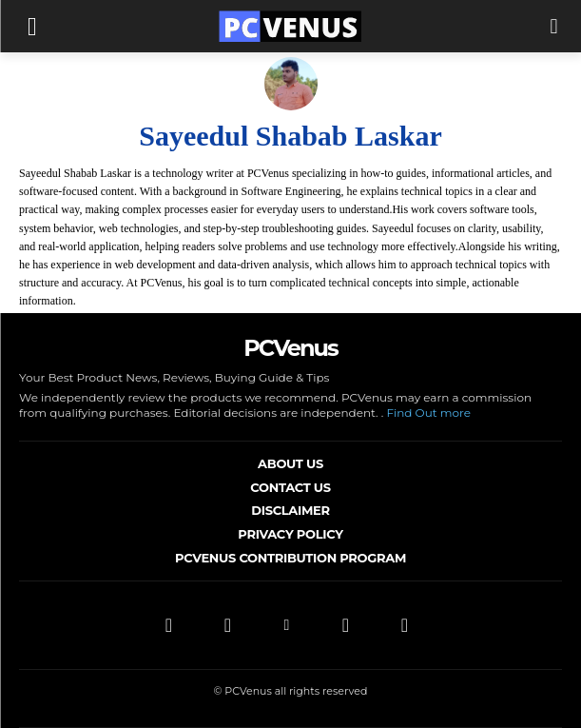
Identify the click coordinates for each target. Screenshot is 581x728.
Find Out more (428, 413)
